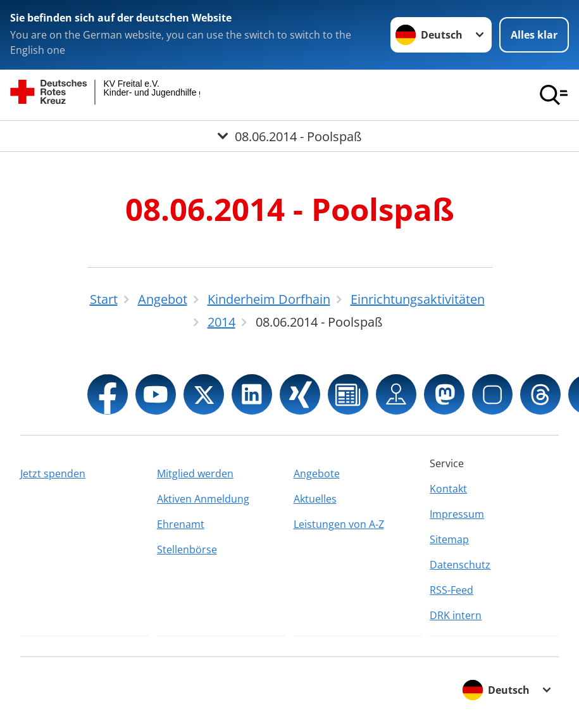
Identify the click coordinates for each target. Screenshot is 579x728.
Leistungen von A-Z (339, 524)
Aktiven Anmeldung (203, 499)
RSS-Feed (451, 590)
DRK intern (456, 615)
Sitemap (449, 539)
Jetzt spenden (53, 474)
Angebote (317, 474)
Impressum (457, 514)
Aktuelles (315, 499)
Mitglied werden (195, 474)
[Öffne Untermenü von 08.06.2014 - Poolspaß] (289, 136)
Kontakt (448, 489)
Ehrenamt (181, 524)
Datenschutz (460, 565)
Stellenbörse (187, 549)
